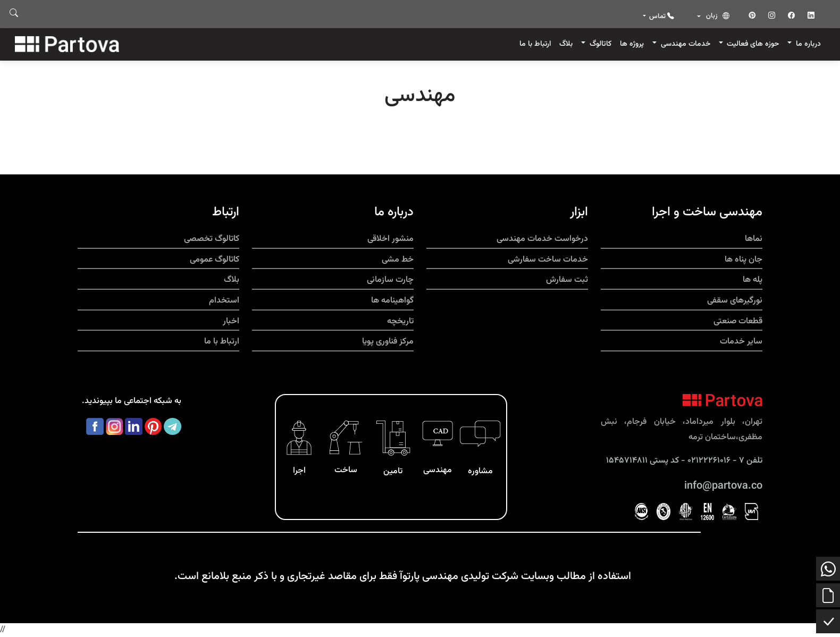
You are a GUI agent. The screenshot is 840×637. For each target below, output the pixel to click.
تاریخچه (400, 321)
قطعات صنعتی (738, 321)
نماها (754, 239)
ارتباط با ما (535, 44)
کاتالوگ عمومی (215, 260)
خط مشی (398, 260)
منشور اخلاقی (390, 239)
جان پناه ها (744, 260)
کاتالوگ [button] (599, 44)
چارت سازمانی (390, 280)
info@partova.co (723, 486)
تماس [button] (661, 16)
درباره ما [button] (807, 44)
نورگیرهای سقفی (735, 301)
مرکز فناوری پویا (388, 342)
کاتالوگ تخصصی (212, 239)
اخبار (231, 321)
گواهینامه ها (392, 301)
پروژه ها (632, 44)
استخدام (224, 301)
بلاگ (566, 44)
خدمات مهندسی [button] (684, 44)
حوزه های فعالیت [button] (752, 44)
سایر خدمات (741, 342)
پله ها (753, 280)
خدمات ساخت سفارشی (548, 260)
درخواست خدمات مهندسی (542, 239)
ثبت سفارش (567, 280)
